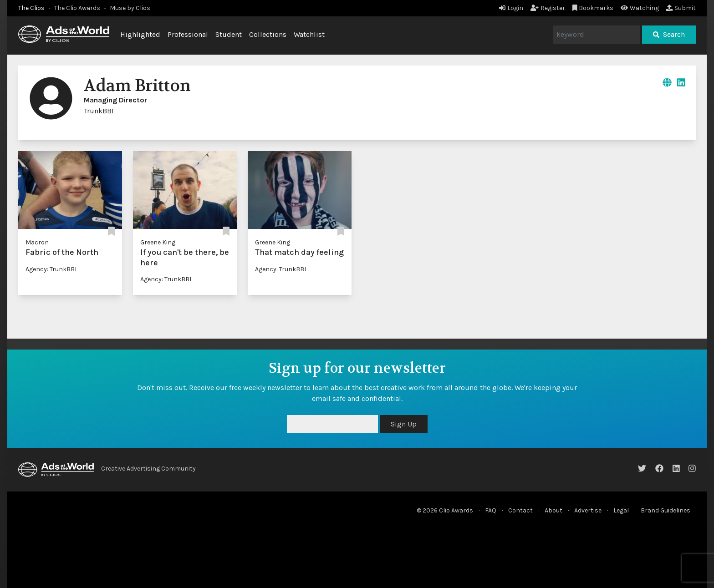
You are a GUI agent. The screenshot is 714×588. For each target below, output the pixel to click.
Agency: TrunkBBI (51, 269)
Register (548, 8)
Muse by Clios (130, 8)
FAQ (491, 510)
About (553, 510)
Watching (640, 8)
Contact (520, 510)
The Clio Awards (77, 8)
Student (229, 34)
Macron (37, 242)
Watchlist (309, 34)
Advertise (588, 510)
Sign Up (404, 424)
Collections (268, 34)
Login (511, 8)
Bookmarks (593, 8)
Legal (621, 510)
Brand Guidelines (666, 510)
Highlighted (140, 34)
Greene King (158, 242)
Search (669, 34)
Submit (681, 8)
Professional (188, 34)
